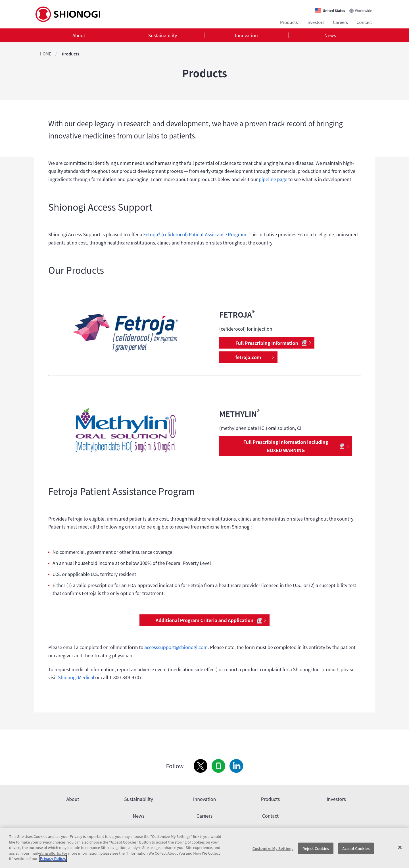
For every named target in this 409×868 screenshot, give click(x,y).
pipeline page (273, 179)
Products (289, 22)
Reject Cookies (316, 848)
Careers (340, 22)
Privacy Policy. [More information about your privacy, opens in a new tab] (53, 858)
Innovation (246, 35)
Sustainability (163, 35)
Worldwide (364, 10)
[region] (204, 848)
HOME (45, 54)
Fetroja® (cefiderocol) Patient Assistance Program (195, 234)
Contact (364, 22)
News (330, 35)
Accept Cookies (356, 848)
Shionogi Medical (76, 677)
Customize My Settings (273, 848)
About (79, 35)
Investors (315, 22)
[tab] (79, 35)
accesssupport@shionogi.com (176, 647)
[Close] (400, 847)
